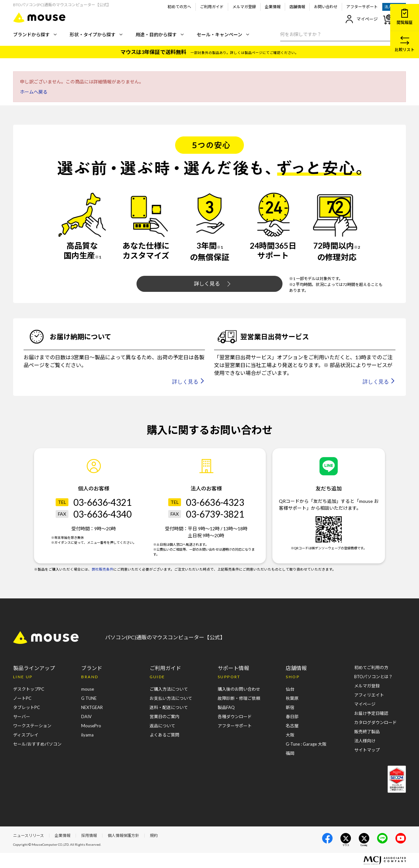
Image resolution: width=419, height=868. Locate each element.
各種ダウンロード (235, 717)
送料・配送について (169, 707)
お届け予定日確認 (371, 713)
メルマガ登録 (244, 7)
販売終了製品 (367, 732)
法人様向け (365, 741)
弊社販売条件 (102, 569)
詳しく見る (212, 284)
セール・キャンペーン (223, 35)
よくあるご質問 (164, 735)
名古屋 (292, 726)
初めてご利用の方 (371, 667)
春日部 (292, 717)
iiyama (87, 735)
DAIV (86, 717)
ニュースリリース (28, 835)
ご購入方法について (169, 689)
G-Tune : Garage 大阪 (306, 744)
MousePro (91, 726)
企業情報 (273, 7)
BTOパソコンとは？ (373, 677)
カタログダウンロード (375, 722)
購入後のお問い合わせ (239, 689)
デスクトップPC (29, 689)
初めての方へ (179, 7)
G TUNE (89, 698)
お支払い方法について (171, 698)
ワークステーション (32, 726)
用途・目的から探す (160, 35)
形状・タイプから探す (96, 35)
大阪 (290, 735)
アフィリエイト (369, 695)
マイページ (362, 19)
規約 (154, 835)
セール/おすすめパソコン (37, 744)
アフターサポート (362, 7)
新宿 (290, 707)
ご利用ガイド (212, 7)
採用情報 (89, 835)
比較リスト (405, 44)
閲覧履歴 (405, 17)
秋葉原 (292, 698)
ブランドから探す (35, 35)
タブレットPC (27, 707)
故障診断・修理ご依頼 (239, 698)
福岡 (290, 753)
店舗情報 (297, 7)
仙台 (290, 689)
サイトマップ (367, 750)
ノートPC (22, 698)
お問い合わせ (326, 7)
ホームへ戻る (34, 92)
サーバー (22, 717)
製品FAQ (226, 707)
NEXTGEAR (92, 707)
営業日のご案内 (164, 717)
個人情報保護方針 (123, 835)
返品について (162, 726)
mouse (88, 689)
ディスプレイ (26, 735)
